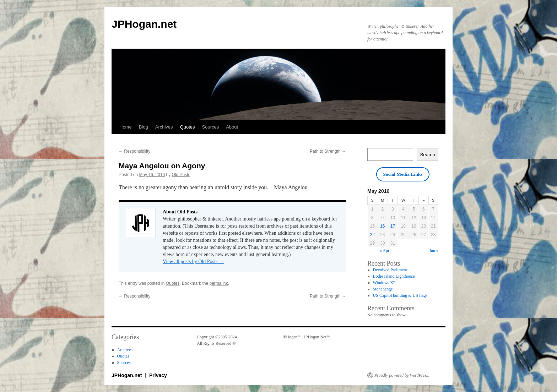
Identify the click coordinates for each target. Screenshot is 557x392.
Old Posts (181, 175)
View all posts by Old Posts (193, 262)
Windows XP (384, 283)
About (232, 127)
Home (126, 127)
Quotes (188, 127)
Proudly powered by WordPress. (402, 375)
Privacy (158, 375)
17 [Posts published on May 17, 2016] (393, 226)
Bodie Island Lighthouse (394, 276)
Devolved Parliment (390, 270)
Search (427, 155)
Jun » (434, 251)
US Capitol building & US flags (400, 295)
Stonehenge (383, 289)
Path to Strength (328, 151)
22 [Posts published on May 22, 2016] (372, 235)
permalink (218, 283)
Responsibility (134, 151)
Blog (144, 127)
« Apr (385, 251)
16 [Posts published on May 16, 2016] (382, 226)
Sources (211, 127)
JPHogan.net (144, 24)
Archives (164, 127)
